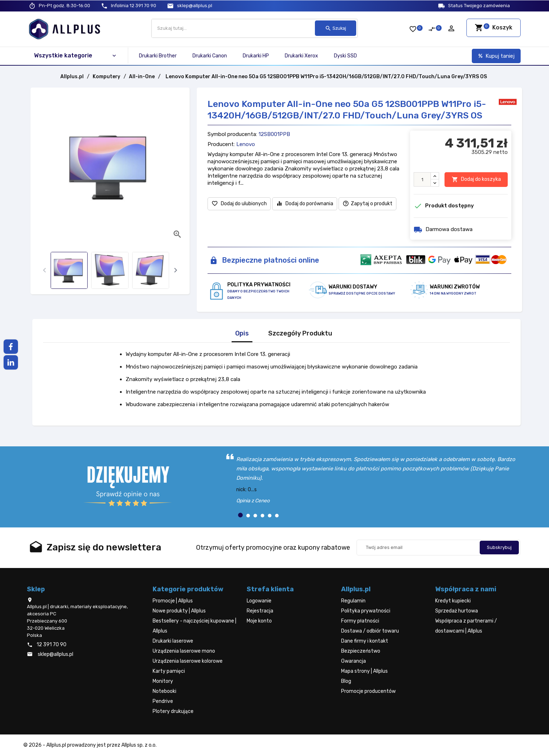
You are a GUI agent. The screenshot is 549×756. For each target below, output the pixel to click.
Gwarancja (353, 661)
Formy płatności (360, 621)
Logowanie (259, 601)
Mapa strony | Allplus (364, 671)
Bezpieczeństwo (361, 651)
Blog (346, 681)
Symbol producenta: (232, 134)
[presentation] (44, 270)
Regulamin (353, 601)
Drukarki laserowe (173, 641)
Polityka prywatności (366, 611)
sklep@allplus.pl (195, 6)
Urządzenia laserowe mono (184, 651)
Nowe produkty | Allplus (179, 611)
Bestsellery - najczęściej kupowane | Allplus (194, 626)
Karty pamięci (169, 671)
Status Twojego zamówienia (479, 6)
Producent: (221, 144)
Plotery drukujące (173, 711)
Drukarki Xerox (301, 56)
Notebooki (164, 691)
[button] (240, 515)
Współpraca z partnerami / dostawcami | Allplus (466, 626)
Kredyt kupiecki (453, 601)
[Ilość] (422, 179)
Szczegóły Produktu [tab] (300, 334)
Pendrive (163, 701)
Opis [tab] (242, 334)
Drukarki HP (256, 56)
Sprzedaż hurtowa (457, 611)
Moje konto (259, 621)
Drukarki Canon (210, 56)
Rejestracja (260, 611)
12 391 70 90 (134, 6)
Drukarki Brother (158, 56)
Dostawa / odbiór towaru (370, 631)
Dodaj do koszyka (476, 180)
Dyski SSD (345, 56)
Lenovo (246, 144)
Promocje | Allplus (173, 601)
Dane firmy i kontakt (365, 641)
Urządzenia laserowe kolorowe (188, 661)
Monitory (163, 681)
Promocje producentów (368, 691)
